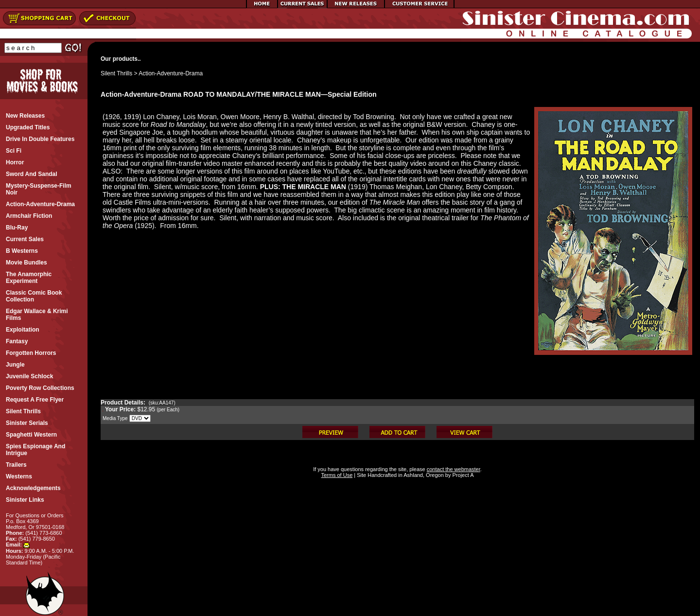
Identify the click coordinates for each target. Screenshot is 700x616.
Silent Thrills (116, 73)
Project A (462, 475)
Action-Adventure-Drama (171, 73)
